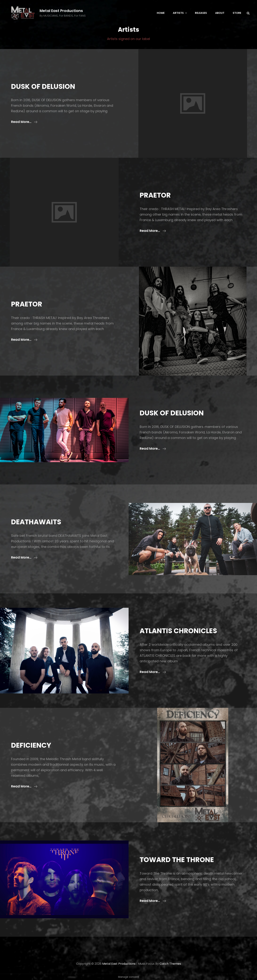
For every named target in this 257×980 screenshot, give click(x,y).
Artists (180, 13)
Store (237, 13)
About (220, 13)
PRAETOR (155, 195)
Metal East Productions (61, 11)
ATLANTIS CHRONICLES (178, 631)
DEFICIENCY (31, 745)
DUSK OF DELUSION (43, 86)
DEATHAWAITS (36, 522)
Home (161, 13)
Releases (201, 13)
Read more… (24, 122)
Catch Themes (170, 964)
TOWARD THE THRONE (177, 860)
